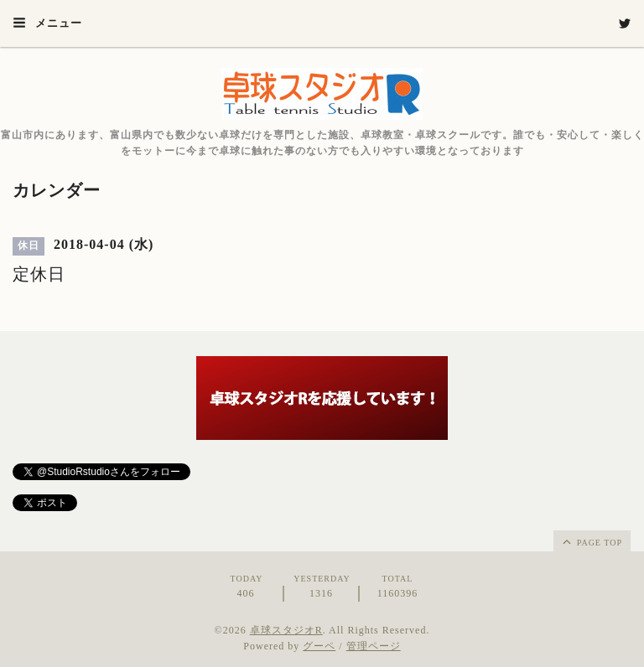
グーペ (319, 646)
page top (591, 541)
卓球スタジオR (286, 630)
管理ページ (374, 646)
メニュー (47, 23)
